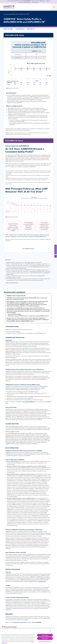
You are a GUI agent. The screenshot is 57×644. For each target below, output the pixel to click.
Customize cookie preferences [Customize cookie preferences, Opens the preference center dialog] (45, 642)
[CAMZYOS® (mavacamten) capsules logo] (8, 6)
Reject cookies (45, 638)
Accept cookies (45, 635)
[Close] (50, 631)
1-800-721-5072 (33, 580)
